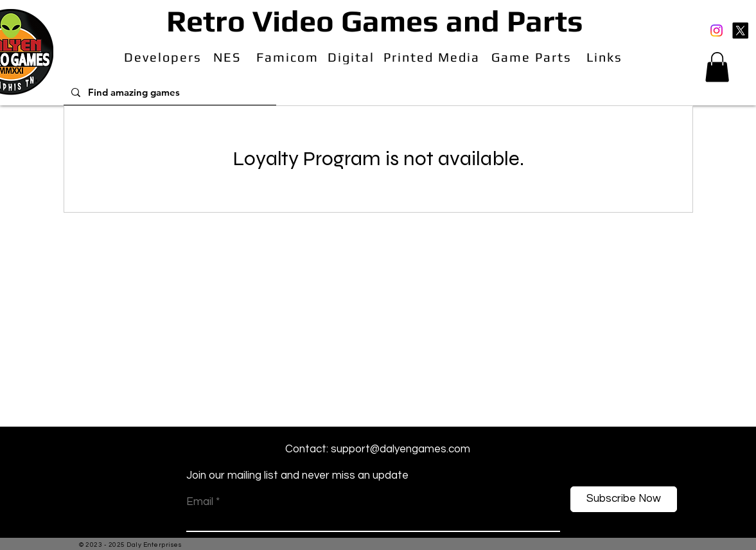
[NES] (229, 57)
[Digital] (353, 57)
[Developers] (164, 57)
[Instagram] (716, 31)
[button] (717, 67)
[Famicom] (289, 57)
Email (200, 502)
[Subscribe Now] (624, 499)
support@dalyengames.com (400, 449)
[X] (740, 31)
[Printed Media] (433, 57)
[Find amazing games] (169, 92)
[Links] (606, 57)
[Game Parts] (533, 57)
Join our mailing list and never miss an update (297, 475)
